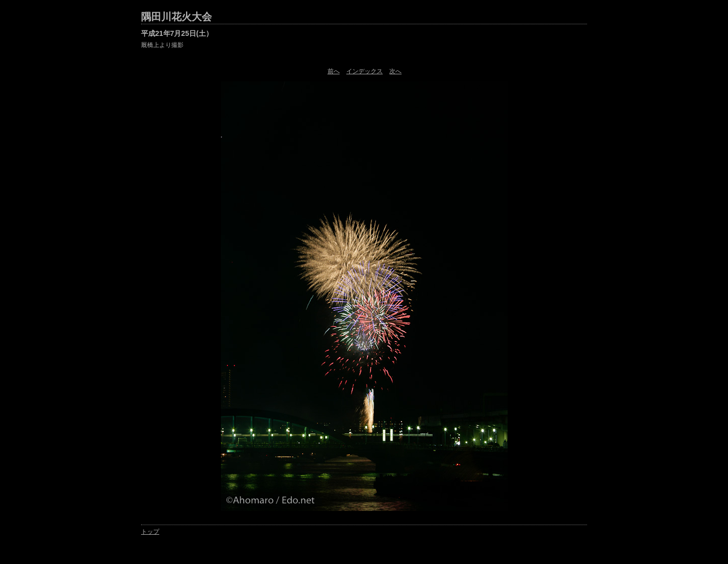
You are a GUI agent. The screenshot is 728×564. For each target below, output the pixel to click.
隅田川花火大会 (176, 17)
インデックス (365, 71)
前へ (334, 71)
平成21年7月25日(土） (177, 33)
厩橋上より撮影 (162, 45)
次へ (395, 71)
